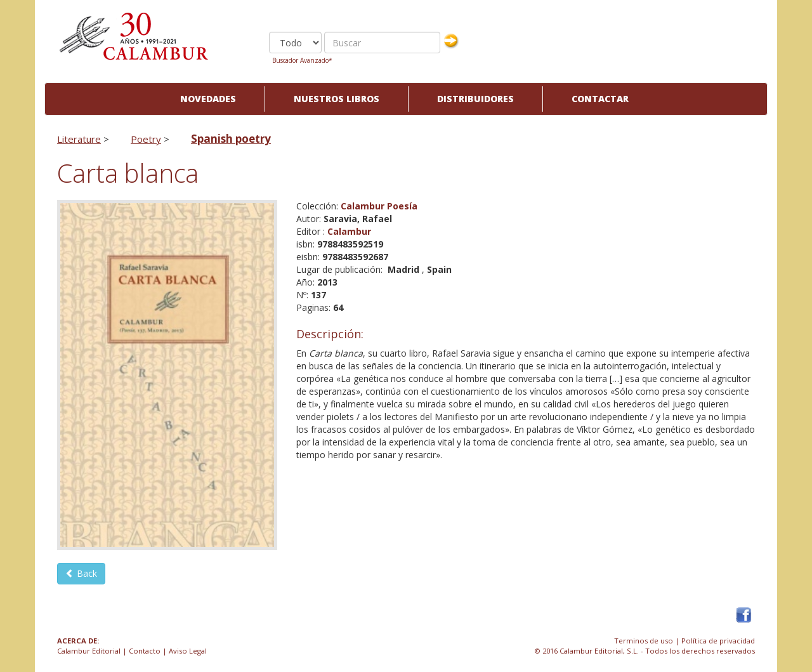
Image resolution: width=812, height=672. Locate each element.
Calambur (349, 231)
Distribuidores (475, 99)
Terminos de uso (644, 641)
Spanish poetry (231, 139)
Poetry (146, 139)
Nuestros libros (337, 99)
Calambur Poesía (379, 206)
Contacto (145, 651)
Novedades (208, 99)
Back (81, 573)
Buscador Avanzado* (302, 60)
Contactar (600, 99)
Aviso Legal (188, 651)
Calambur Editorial (89, 651)
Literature (79, 139)
